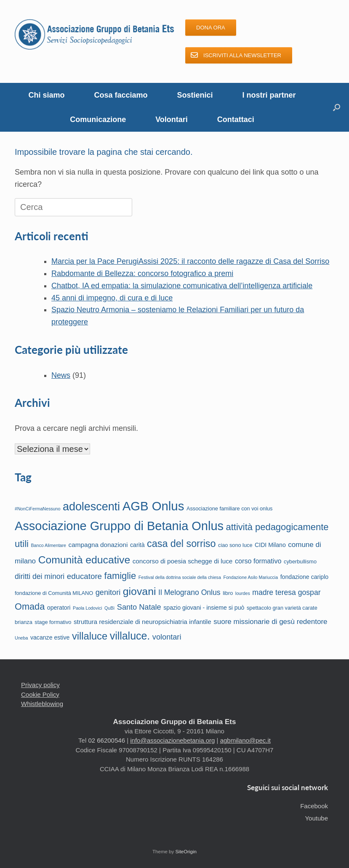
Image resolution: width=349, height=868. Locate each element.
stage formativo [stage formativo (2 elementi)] (53, 622)
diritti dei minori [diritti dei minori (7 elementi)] (40, 576)
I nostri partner (269, 95)
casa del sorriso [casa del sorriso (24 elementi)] (181, 544)
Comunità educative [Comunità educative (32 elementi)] (84, 560)
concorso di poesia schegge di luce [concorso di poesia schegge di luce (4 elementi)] (183, 561)
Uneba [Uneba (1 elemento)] (21, 638)
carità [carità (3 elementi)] (137, 545)
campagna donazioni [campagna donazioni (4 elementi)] (98, 545)
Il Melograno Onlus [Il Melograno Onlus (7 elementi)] (189, 592)
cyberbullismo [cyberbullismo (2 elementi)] (300, 561)
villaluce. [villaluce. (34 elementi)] (130, 636)
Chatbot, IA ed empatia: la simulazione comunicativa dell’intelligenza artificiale (182, 286)
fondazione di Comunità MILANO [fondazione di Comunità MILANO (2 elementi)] (54, 593)
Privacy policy (40, 685)
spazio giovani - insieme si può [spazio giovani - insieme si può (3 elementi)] (204, 608)
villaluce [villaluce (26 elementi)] (90, 636)
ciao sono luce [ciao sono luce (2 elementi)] (235, 545)
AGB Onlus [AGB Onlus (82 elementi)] (153, 506)
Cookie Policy (40, 694)
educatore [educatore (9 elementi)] (84, 576)
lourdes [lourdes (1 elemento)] (243, 593)
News (61, 375)
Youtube (316, 818)
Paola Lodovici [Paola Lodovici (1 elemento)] (87, 608)
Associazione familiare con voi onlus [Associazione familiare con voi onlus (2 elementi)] (230, 508)
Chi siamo (46, 95)
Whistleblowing (42, 704)
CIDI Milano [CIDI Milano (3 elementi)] (270, 545)
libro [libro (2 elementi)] (228, 593)
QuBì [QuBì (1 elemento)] (109, 608)
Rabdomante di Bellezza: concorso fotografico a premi (142, 273)
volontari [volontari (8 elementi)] (167, 637)
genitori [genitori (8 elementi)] (108, 592)
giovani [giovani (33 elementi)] (140, 591)
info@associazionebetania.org (172, 740)
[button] (337, 107)
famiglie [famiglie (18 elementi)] (120, 576)
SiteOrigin (186, 852)
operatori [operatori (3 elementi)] (59, 608)
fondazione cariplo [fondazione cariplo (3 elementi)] (305, 577)
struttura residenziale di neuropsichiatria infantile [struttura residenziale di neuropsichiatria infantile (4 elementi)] (143, 622)
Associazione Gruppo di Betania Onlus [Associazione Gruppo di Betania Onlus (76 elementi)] (119, 526)
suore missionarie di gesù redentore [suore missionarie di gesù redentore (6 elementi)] (270, 622)
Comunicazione (98, 119)
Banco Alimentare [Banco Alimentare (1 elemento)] (48, 545)
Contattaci (236, 119)
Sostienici (195, 95)
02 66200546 (107, 740)
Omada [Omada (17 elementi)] (30, 607)
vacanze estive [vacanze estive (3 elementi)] (50, 637)
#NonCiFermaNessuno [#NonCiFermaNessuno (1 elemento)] (37, 509)
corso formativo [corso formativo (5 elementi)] (258, 561)
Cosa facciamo (121, 95)
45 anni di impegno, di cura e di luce (112, 298)
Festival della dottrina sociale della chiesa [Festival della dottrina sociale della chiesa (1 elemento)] (180, 577)
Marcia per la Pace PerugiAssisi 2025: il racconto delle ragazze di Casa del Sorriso (190, 261)
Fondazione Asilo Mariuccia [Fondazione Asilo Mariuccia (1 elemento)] (250, 577)
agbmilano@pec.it (245, 740)
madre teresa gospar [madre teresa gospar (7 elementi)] (286, 592)
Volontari (172, 119)
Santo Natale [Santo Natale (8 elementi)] (139, 607)
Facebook (314, 806)
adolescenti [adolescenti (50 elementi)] (91, 507)
